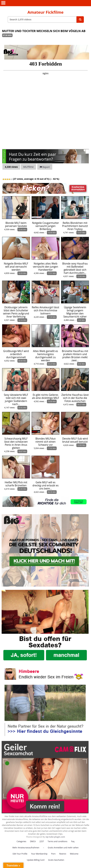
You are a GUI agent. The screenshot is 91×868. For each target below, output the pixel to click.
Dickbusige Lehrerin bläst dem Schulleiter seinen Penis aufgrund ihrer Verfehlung (16, 312)
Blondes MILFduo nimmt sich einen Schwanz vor (45, 442)
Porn (53, 854)
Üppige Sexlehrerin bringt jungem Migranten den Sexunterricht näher (75, 312)
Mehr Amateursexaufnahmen (26, 848)
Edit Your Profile (20, 854)
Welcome (74, 854)
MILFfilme (28, 167)
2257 (42, 841)
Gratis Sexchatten (56, 860)
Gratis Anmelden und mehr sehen (63, 848)
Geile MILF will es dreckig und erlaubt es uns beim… (45, 485)
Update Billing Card (36, 860)
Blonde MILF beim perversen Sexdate (16, 224)
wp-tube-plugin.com (55, 837)
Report (45, 167)
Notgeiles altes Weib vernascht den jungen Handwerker (45, 267)
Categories (21, 841)
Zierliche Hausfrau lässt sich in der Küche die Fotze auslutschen (75, 398)
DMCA (33, 841)
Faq (73, 841)
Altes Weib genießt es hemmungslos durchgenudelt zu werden (45, 356)
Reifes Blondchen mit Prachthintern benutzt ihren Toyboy (75, 226)
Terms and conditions (58, 841)
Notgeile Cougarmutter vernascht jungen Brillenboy (45, 226)
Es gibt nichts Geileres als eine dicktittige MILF (45, 396)
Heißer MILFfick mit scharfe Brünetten (16, 484)
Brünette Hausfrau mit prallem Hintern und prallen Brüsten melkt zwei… (75, 356)
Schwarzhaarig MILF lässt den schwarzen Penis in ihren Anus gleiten (16, 443)
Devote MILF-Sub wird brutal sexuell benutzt (75, 440)
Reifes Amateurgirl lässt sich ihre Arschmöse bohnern (45, 310)
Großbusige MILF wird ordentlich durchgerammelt (16, 354)
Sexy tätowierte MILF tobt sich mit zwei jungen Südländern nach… (16, 400)
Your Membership (39, 854)
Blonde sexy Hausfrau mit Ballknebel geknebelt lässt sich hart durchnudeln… (75, 268)
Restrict (63, 854)
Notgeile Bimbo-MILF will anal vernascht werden (16, 267)
